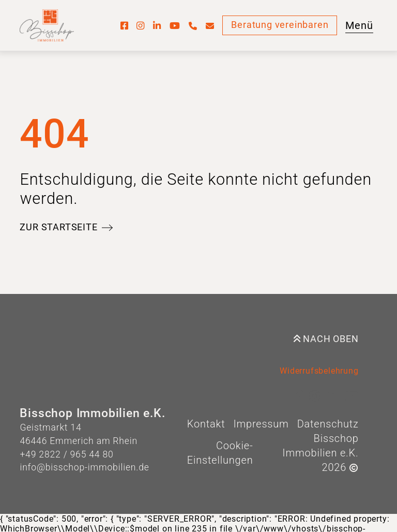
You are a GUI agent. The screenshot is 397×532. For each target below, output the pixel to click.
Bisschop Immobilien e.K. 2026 (320, 453)
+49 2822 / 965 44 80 (66, 454)
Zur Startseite (58, 227)
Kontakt (206, 424)
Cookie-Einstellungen (220, 453)
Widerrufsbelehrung (319, 371)
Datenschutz (328, 424)
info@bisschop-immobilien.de (84, 467)
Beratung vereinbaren (280, 25)
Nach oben (326, 339)
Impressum (261, 424)
